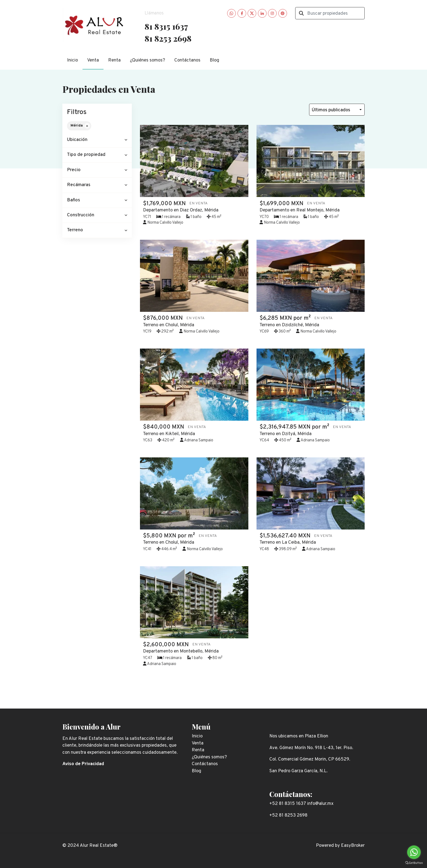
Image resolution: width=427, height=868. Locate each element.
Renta (114, 60)
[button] (97, 140)
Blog (214, 60)
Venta (93, 60)
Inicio (72, 60)
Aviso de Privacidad (83, 764)
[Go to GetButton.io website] (414, 863)
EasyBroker (353, 846)
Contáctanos (187, 60)
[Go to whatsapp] (414, 852)
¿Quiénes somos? (147, 60)
